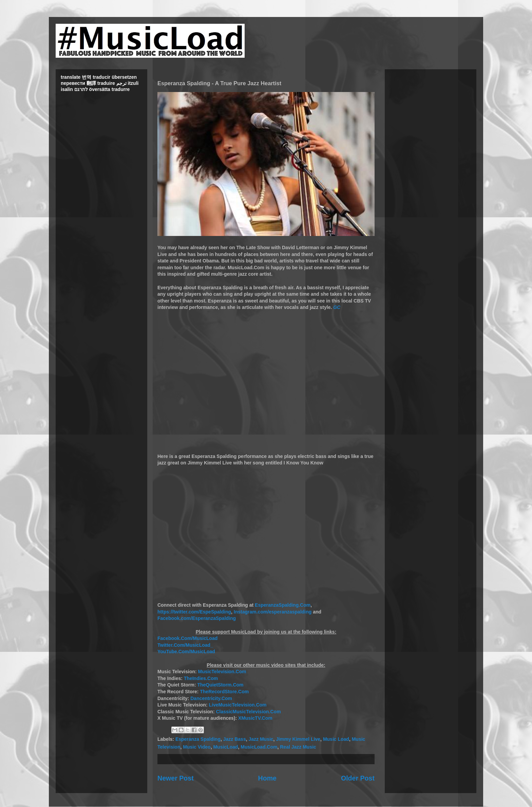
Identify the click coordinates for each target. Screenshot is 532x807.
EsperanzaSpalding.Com (283, 605)
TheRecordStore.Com (224, 692)
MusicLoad (225, 747)
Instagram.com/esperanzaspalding (273, 612)
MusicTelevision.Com (222, 672)
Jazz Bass (235, 739)
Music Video (197, 747)
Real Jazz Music (298, 747)
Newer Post (176, 778)
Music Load (336, 739)
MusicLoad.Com (259, 747)
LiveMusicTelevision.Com (237, 705)
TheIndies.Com (201, 678)
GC (337, 307)
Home (267, 778)
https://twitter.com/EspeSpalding (194, 612)
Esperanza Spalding (198, 739)
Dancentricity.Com (211, 698)
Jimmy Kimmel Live (298, 739)
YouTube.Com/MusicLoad (186, 652)
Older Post (358, 778)
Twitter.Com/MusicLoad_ (185, 645)
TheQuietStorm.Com (220, 685)
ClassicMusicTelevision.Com (248, 712)
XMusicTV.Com (255, 718)
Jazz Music (261, 739)
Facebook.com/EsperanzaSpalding (197, 618)
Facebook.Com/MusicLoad (187, 638)
